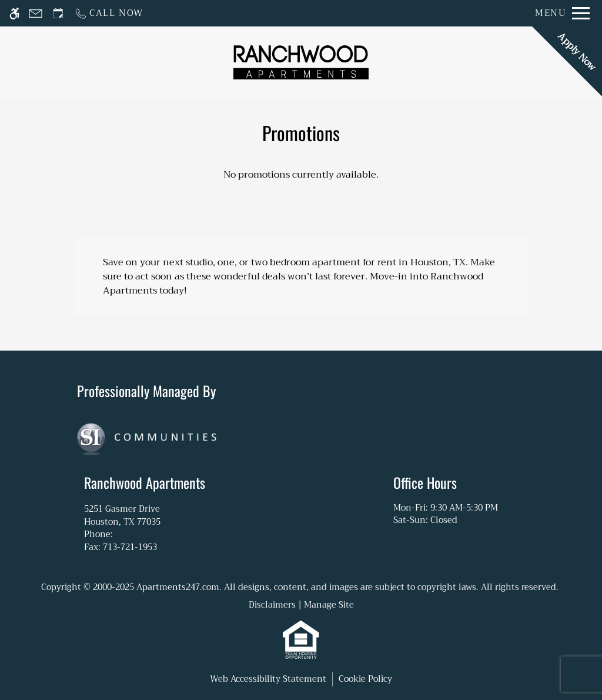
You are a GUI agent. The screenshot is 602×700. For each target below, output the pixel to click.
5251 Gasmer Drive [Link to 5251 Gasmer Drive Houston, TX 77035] (145, 515)
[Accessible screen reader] (14, 13)
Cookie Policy (365, 679)
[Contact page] (36, 13)
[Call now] (109, 13)
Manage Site (329, 605)
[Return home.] (301, 62)
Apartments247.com (178, 587)
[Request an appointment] (58, 13)
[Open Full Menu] (562, 13)
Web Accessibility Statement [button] (268, 679)
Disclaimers (272, 605)
